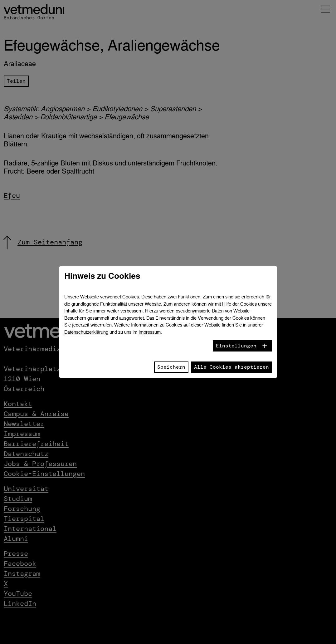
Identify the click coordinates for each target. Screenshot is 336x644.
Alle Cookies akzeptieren (231, 367)
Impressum (150, 332)
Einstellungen (236, 346)
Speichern (171, 367)
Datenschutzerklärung (86, 332)
